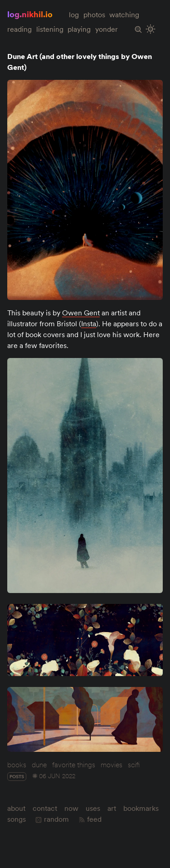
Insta (89, 324)
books (17, 765)
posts (17, 777)
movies (112, 765)
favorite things (74, 765)
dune (39, 765)
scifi (134, 765)
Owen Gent (81, 313)
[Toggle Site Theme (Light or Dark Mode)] (151, 29)
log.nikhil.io (30, 14)
